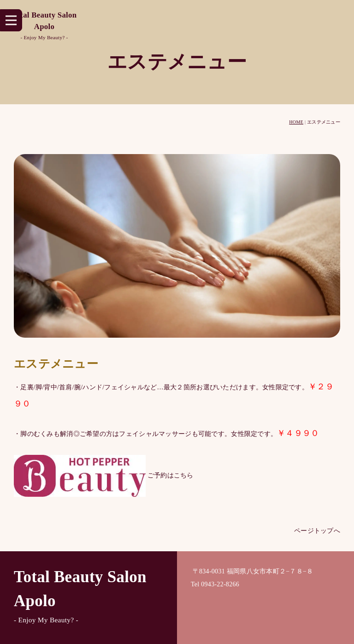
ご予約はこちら (104, 475)
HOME (296, 122)
